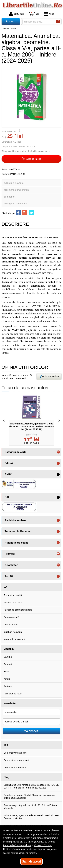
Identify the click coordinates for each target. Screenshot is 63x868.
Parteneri (8, 686)
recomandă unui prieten (16, 190)
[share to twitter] (31, 213)
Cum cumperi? (11, 617)
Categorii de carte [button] (16, 452)
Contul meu (16, 14)
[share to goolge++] (25, 213)
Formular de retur (13, 694)
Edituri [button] (9, 463)
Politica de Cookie (13, 602)
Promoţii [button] (10, 554)
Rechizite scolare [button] (15, 520)
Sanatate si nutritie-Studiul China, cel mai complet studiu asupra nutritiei (29, 796)
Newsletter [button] (11, 565)
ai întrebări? (10, 197)
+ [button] (58, 452)
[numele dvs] (31, 712)
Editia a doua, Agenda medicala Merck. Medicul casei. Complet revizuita (32, 817)
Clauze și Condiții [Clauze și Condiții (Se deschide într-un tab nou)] (43, 845)
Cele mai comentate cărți (17, 760)
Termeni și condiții (13, 595)
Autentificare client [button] (16, 543)
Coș (34, 14)
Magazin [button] (9, 649)
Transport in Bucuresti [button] (18, 531)
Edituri (7, 672)
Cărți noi (8, 657)
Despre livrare (11, 625)
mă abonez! (32, 731)
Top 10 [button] (9, 576)
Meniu (49, 14)
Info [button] (6, 587)
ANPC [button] (8, 474)
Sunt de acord (31, 861)
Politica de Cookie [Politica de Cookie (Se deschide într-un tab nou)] (46, 842)
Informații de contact (14, 639)
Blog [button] (6, 777)
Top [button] (6, 745)
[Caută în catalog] (58, 22)
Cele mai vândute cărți (15, 753)
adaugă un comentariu (16, 204)
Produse (11, 22)
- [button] (58, 474)
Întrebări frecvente (13, 632)
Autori (7, 679)
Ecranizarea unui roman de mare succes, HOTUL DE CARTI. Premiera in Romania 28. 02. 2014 (31, 786)
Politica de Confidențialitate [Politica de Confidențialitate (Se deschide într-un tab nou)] (17, 845)
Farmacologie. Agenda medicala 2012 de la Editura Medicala (30, 807)
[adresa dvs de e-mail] (31, 722)
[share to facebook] (18, 213)
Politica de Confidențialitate (18, 610)
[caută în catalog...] (38, 22)
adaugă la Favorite (14, 183)
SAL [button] (7, 497)
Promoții (8, 664)
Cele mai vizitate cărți (15, 767)
